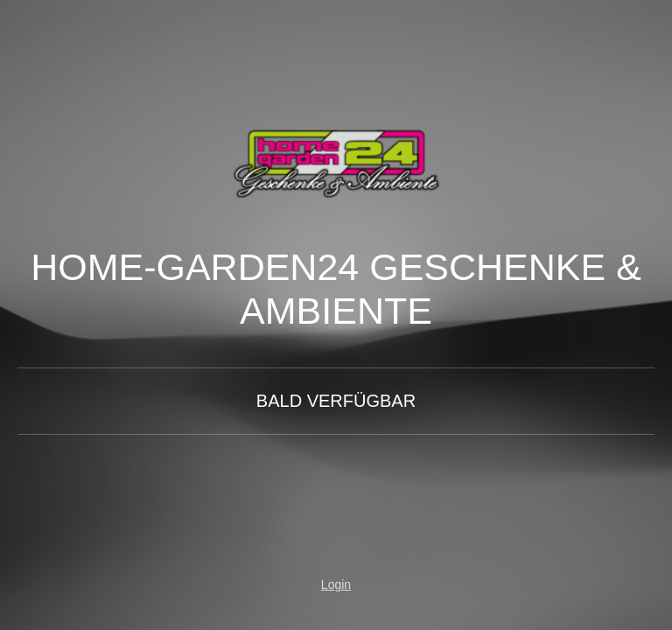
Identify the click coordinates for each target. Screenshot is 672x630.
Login (336, 584)
